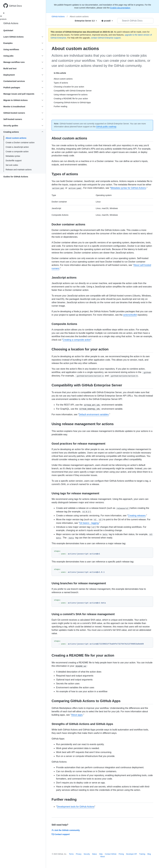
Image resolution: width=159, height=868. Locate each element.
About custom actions (16, 138)
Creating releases (137, 516)
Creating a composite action (77, 340)
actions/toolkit (130, 315)
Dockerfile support (14, 161)
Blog (149, 854)
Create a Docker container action (20, 143)
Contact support (61, 834)
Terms (71, 854)
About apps (77, 715)
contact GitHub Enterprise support (106, 38)
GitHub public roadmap (106, 127)
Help (101, 854)
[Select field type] (86, 21)
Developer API (131, 854)
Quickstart (8, 30)
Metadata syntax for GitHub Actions (128, 188)
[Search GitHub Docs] (135, 21)
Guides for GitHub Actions (16, 177)
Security (87, 854)
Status (94, 854)
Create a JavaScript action (17, 147)
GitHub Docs (15, 6)
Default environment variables (94, 414)
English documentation (120, 8)
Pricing (121, 854)
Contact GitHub (111, 854)
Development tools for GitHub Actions (76, 807)
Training (142, 854)
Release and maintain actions (19, 170)
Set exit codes (12, 165)
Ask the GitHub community (66, 830)
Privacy (79, 854)
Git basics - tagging (89, 523)
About (102, 857)
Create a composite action (17, 152)
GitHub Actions (11, 23)
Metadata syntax (13, 156)
